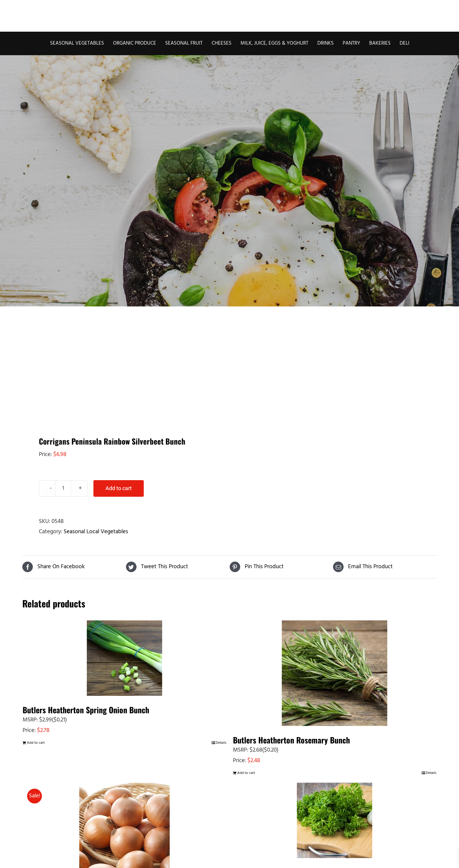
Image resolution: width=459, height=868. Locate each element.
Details (221, 743)
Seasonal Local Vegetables (96, 532)
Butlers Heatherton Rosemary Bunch (291, 740)
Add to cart (119, 488)
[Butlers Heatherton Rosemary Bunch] (335, 673)
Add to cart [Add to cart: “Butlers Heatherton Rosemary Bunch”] (246, 773)
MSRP (30, 720)
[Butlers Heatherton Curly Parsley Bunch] (335, 820)
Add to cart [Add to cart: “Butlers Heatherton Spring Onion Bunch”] (36, 743)
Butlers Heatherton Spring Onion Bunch (86, 710)
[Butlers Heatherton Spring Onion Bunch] (124, 658)
